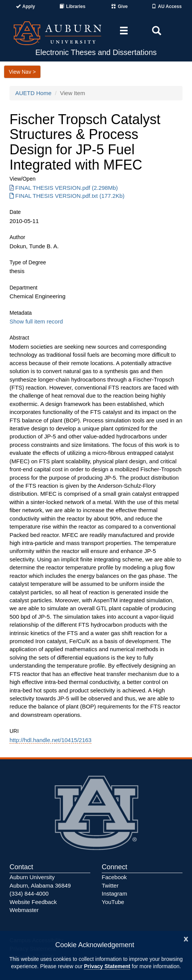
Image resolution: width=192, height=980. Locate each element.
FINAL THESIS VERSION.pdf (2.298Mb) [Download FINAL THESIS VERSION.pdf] (64, 188)
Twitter (110, 885)
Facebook (114, 877)
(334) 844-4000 (29, 893)
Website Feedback (33, 902)
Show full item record (36, 321)
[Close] (186, 938)
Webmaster (24, 910)
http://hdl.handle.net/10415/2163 (50, 740)
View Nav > (22, 72)
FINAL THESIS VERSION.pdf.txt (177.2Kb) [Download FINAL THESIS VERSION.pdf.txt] (67, 196)
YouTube (113, 902)
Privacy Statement (107, 966)
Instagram (114, 893)
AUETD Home (33, 93)
